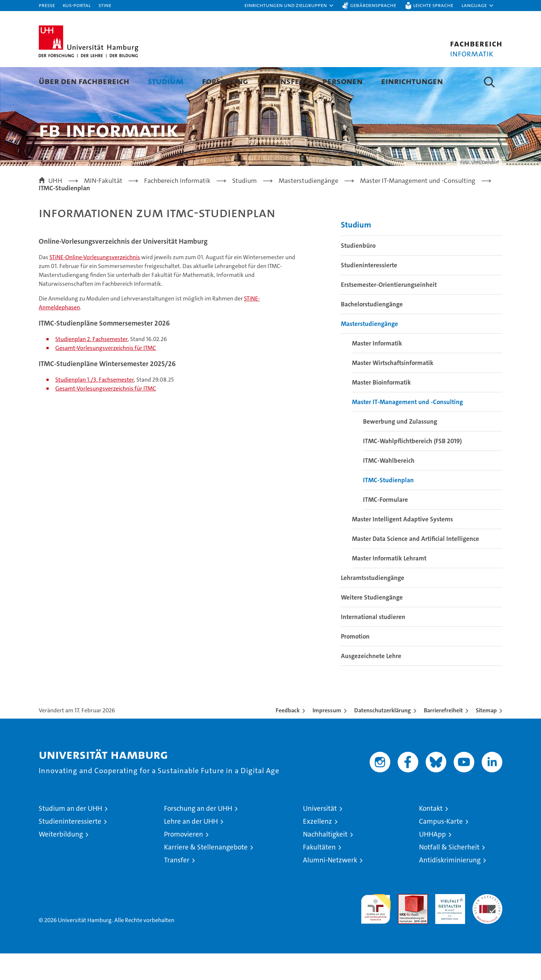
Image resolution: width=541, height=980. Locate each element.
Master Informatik (377, 370)
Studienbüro (358, 272)
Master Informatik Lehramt (389, 585)
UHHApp (432, 861)
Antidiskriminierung (450, 887)
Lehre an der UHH (191, 848)
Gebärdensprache (373, 5)
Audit (405, 925)
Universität (320, 835)
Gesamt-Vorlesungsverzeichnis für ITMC (106, 374)
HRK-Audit (448, 925)
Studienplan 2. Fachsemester (91, 366)
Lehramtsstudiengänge (373, 604)
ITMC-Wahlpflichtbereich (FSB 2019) (412, 468)
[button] (289, 6)
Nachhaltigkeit (325, 861)
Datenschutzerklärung (383, 737)
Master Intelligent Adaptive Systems (402, 546)
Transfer (285, 81)
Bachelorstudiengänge (372, 331)
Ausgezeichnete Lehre (371, 682)
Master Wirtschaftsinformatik (393, 389)
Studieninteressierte (369, 292)
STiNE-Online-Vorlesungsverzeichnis (95, 284)
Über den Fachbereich (84, 81)
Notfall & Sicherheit (449, 874)
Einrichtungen (412, 81)
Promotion (355, 663)
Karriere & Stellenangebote (206, 874)
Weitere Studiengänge (372, 624)
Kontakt (431, 835)
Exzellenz (317, 848)
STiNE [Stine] (105, 5)
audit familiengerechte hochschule (376, 932)
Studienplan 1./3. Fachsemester (95, 406)
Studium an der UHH (70, 835)
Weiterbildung (61, 861)
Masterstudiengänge (369, 350)
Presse (47, 5)
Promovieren (184, 861)
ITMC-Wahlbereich (389, 487)
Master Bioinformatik (381, 409)
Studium (166, 81)
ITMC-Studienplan (388, 507)
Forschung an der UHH (198, 835)
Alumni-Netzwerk (330, 887)
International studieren (373, 643)
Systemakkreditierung (487, 925)
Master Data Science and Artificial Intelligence (416, 565)
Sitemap (486, 737)
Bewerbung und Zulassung (400, 448)
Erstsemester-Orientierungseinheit (389, 311)
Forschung (225, 81)
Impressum (327, 737)
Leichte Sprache (433, 5)
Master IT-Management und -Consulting (407, 428)
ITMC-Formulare (385, 526)
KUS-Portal (77, 5)
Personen (343, 81)
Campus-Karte (441, 848)
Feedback (288, 737)
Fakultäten (319, 874)
